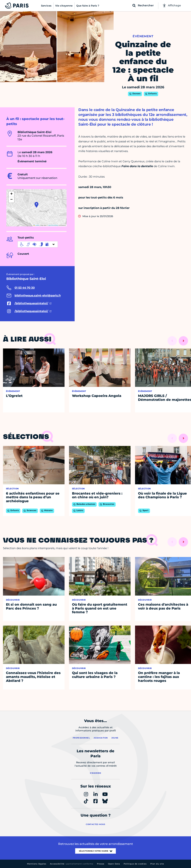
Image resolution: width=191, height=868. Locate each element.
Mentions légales (37, 864)
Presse (101, 864)
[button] (36, 205)
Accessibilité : (72, 864)
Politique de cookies (135, 864)
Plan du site (157, 864)
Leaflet (36, 225)
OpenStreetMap (53, 225)
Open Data (114, 864)
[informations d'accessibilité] (38, 244)
